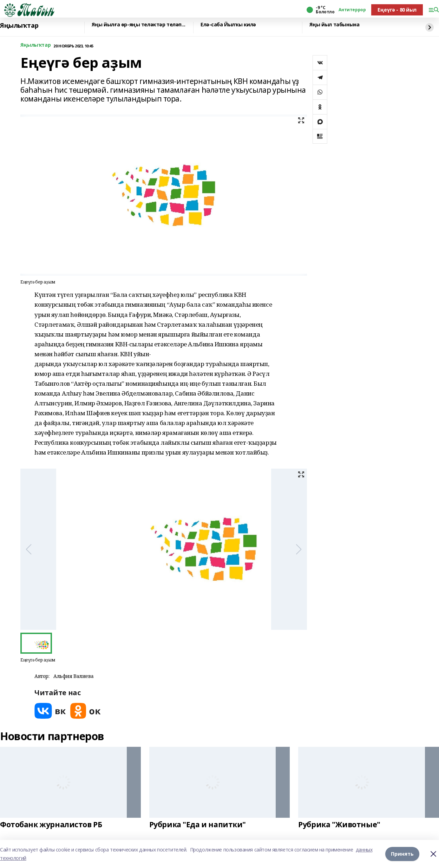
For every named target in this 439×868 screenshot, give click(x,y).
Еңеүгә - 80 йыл (397, 10)
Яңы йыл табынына (334, 25)
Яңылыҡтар (19, 26)
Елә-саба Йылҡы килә (228, 25)
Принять (402, 854)
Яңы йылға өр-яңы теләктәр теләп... (139, 25)
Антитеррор (352, 10)
